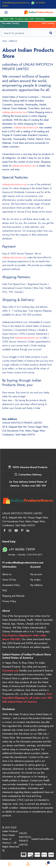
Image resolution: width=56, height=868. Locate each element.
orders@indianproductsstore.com (16, 3)
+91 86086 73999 (19, 549)
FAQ (5, 590)
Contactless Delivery (28, 475)
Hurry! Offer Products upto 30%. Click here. (24, 19)
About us (7, 574)
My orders (35, 580)
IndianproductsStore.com (15, 322)
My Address (36, 585)
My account (36, 574)
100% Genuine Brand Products (28, 467)
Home (4, 41)
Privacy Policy (9, 601)
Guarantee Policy (11, 585)
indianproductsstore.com (14, 112)
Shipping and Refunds (13, 596)
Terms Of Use (9, 580)
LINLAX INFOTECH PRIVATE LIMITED (25, 839)
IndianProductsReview (43, 839)
